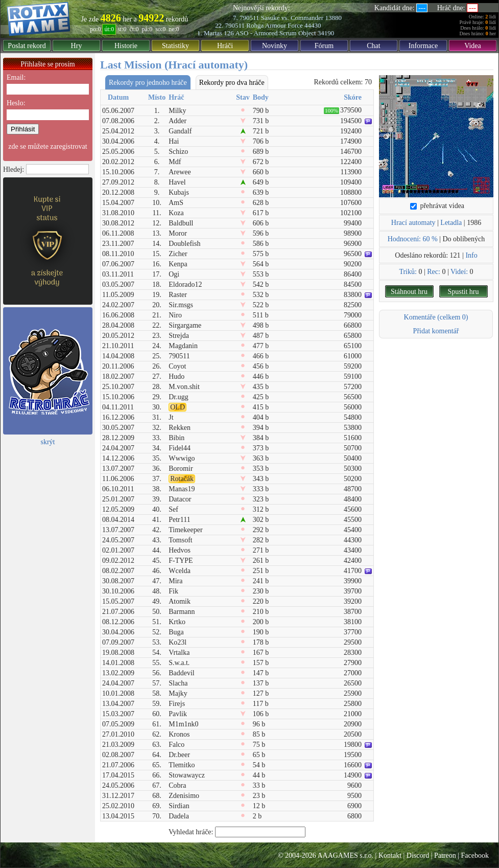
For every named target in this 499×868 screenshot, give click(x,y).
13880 (333, 18)
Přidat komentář (436, 331)
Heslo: (16, 103)
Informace (423, 46)
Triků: (408, 272)
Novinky (275, 46)
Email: (16, 77)
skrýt (48, 442)
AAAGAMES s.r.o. (345, 855)
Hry (77, 46)
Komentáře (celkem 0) (436, 317)
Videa (473, 46)
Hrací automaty (413, 223)
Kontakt (390, 855)
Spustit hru (463, 292)
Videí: (459, 272)
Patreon (445, 855)
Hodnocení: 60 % (413, 239)
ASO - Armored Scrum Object (275, 33)
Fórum (324, 46)
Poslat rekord (27, 46)
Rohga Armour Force (274, 25)
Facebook (475, 855)
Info (471, 255)
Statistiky (175, 46)
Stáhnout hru (409, 292)
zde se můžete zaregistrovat (47, 146)
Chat (373, 46)
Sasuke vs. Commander (292, 18)
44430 (313, 25)
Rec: (434, 272)
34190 (326, 33)
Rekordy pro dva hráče (232, 83)
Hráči (225, 46)
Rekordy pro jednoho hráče (148, 83)
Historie (126, 46)
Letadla (451, 223)
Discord (418, 855)
